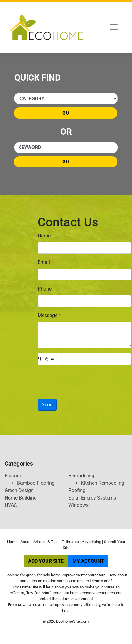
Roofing (77, 490)
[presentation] (74, 379)
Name (44, 236)
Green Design (19, 490)
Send (47, 405)
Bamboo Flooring (36, 483)
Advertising (91, 542)
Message (49, 315)
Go (66, 113)
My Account (88, 561)
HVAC (11, 505)
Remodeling (81, 476)
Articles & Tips (46, 542)
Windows (78, 505)
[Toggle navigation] (114, 27)
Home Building (21, 498)
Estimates (70, 542)
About (25, 542)
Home (12, 542)
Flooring (14, 476)
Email (45, 262)
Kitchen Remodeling (103, 483)
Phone (45, 289)
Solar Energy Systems (92, 498)
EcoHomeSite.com (72, 621)
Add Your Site (46, 561)
